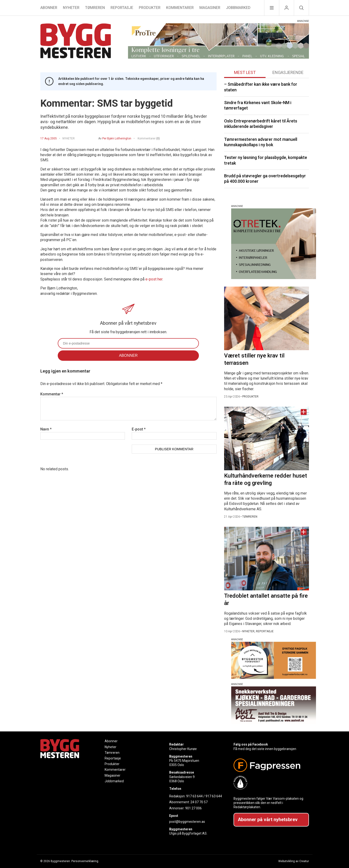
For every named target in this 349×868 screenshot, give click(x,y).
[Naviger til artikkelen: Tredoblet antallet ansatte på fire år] (267, 559)
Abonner (49, 8)
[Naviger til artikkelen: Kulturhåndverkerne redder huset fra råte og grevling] (267, 438)
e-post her (154, 279)
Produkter (150, 8)
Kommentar (52, 394)
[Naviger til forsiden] (76, 42)
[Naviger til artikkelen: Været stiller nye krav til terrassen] (267, 318)
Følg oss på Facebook (251, 744)
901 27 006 (193, 808)
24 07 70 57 (199, 802)
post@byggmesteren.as (187, 822)
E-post (139, 429)
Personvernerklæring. (85, 861)
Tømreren (95, 8)
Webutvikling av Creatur (294, 861)
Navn (46, 429)
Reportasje (122, 8)
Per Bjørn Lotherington (117, 138)
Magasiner (210, 8)
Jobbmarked (238, 8)
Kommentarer (180, 8)
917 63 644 (194, 796)
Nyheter (71, 8)
